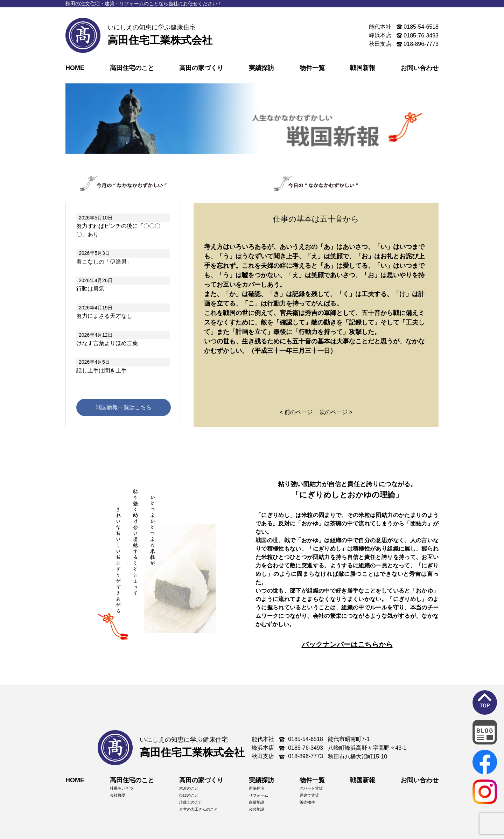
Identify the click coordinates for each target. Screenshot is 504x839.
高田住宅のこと (132, 68)
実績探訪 (261, 68)
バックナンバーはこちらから (347, 644)
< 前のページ (296, 412)
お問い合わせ (420, 68)
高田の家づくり (201, 68)
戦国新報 (363, 68)
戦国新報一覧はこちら (124, 407)
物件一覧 (312, 68)
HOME (75, 68)
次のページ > (336, 412)
